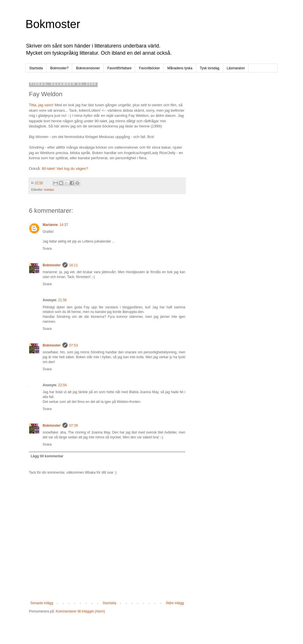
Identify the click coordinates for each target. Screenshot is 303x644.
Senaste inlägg (42, 603)
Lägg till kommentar (47, 456)
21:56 (62, 300)
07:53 (74, 345)
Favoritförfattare (120, 68)
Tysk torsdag (210, 68)
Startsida (36, 68)
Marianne (50, 225)
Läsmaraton (236, 68)
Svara (47, 249)
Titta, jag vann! (41, 105)
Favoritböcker (149, 68)
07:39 (74, 426)
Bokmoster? (59, 68)
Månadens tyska (180, 68)
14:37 (64, 225)
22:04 (62, 385)
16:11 (74, 265)
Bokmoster (53, 24)
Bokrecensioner (88, 68)
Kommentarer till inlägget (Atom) (80, 611)
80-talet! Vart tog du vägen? (65, 169)
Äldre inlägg (175, 603)
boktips (49, 190)
